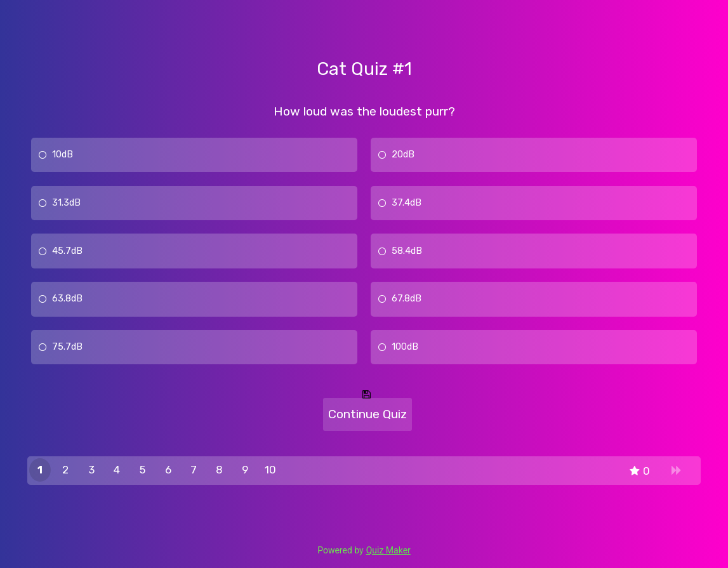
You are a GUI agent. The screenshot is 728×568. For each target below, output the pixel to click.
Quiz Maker (388, 550)
